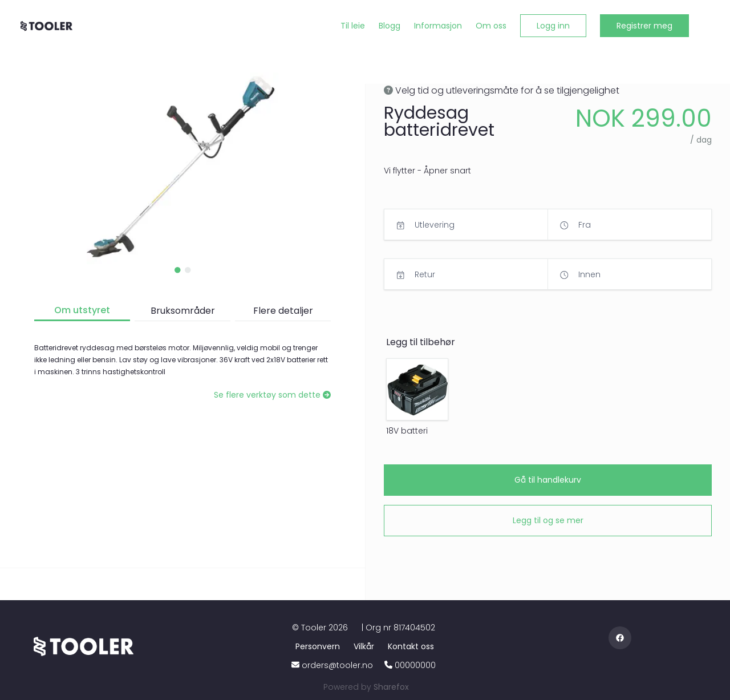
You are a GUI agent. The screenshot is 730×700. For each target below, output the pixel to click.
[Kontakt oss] (411, 646)
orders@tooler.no (337, 665)
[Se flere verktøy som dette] (272, 395)
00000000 (415, 665)
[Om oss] (491, 26)
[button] (553, 26)
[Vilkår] (366, 646)
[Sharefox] (391, 687)
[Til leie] (353, 26)
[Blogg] (390, 26)
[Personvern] (320, 646)
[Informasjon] (438, 26)
